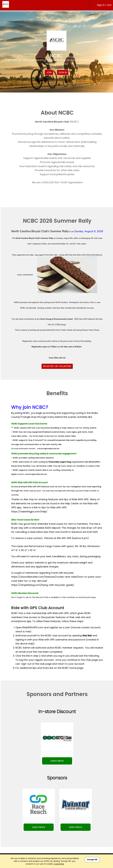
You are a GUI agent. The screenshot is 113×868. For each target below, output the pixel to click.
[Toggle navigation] (89, 5)
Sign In (101, 5)
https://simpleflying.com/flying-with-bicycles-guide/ (43, 585)
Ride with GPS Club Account (38, 608)
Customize (59, 864)
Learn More (57, 761)
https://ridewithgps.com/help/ (29, 512)
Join (109, 5)
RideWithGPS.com (33, 627)
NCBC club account (32, 491)
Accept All (92, 860)
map (63, 325)
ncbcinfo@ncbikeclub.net (48, 449)
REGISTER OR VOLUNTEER (57, 366)
